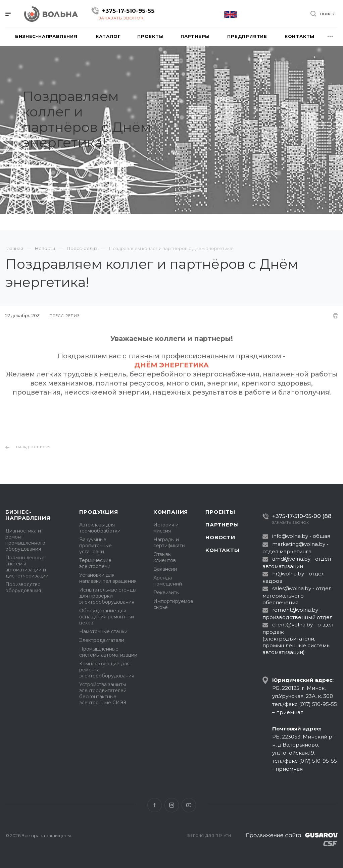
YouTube (189, 805)
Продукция (99, 512)
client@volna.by (292, 625)
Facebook (155, 805)
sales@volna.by (292, 588)
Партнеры (222, 525)
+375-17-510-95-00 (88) (300, 516)
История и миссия (166, 528)
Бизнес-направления (28, 515)
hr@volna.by (288, 574)
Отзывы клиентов (165, 557)
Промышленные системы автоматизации (108, 652)
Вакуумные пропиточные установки (95, 546)
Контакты (222, 550)
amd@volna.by (291, 559)
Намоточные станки (103, 631)
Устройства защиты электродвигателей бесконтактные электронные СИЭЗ (103, 694)
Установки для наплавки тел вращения (108, 578)
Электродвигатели (102, 640)
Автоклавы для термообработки (100, 528)
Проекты (220, 512)
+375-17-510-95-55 (128, 11)
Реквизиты (166, 593)
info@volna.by (290, 536)
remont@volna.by (295, 610)
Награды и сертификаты (169, 543)
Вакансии (165, 569)
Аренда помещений (168, 581)
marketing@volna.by (299, 544)
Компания (171, 512)
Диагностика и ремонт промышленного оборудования (25, 540)
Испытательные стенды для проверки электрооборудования (108, 596)
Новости (220, 537)
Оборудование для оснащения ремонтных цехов (107, 617)
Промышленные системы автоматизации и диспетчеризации (27, 567)
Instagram (172, 805)
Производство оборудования (23, 588)
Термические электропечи (95, 563)
